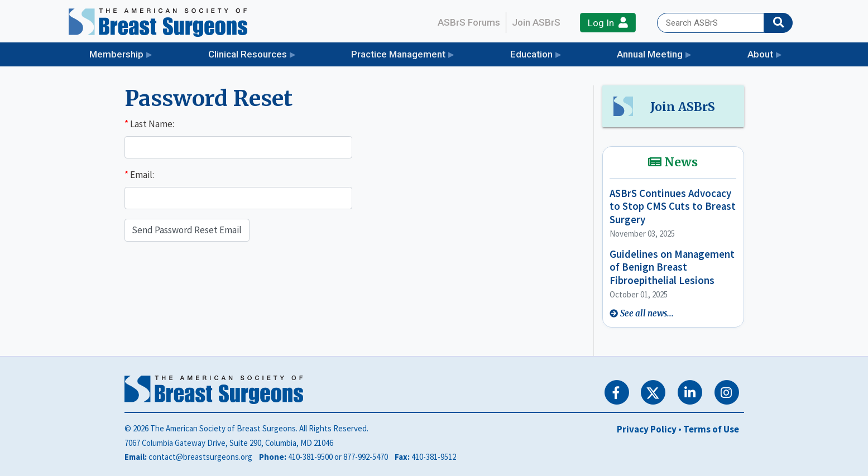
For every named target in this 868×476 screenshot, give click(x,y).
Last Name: (149, 124)
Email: (139, 175)
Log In (608, 23)
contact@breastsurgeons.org (200, 457)
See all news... (647, 313)
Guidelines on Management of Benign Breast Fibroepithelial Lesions (672, 267)
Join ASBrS (536, 22)
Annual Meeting (650, 54)
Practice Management (398, 54)
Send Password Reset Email (187, 230)
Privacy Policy (647, 429)
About (760, 54)
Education (531, 54)
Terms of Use (711, 429)
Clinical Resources (248, 54)
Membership (116, 54)
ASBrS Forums (469, 22)
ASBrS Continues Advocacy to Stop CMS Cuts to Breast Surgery (673, 206)
